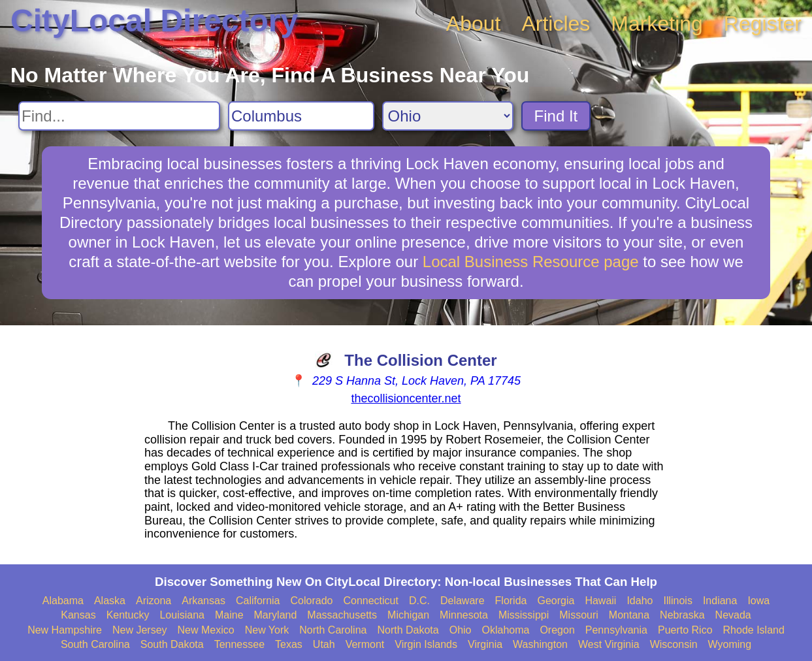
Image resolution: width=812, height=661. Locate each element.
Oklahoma (505, 630)
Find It (556, 116)
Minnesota (464, 615)
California (258, 601)
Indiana (720, 601)
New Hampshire (65, 630)
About (474, 24)
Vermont (365, 644)
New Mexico (206, 630)
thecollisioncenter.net (406, 398)
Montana (629, 615)
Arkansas (203, 601)
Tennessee (239, 644)
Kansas (78, 615)
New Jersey (140, 630)
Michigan (408, 615)
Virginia (485, 644)
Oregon (557, 630)
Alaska (110, 601)
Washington (540, 644)
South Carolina (95, 644)
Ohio (461, 630)
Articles (556, 24)
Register (763, 24)
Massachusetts (342, 615)
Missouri (579, 615)
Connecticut (371, 601)
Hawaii (600, 601)
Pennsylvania (616, 630)
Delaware (463, 601)
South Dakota (172, 644)
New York (267, 630)
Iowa (758, 601)
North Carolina (333, 630)
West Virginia (609, 644)
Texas (289, 644)
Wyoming (730, 644)
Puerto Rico (685, 630)
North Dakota (408, 630)
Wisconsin (674, 644)
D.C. (419, 601)
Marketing (657, 24)
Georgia (556, 601)
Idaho (640, 601)
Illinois (677, 601)
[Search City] (301, 116)
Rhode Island (754, 630)
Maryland (276, 615)
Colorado (312, 601)
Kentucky (128, 615)
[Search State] (448, 116)
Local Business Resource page (531, 262)
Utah (324, 644)
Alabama (63, 601)
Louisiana (182, 615)
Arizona (154, 601)
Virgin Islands (426, 644)
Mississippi (524, 615)
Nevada (733, 615)
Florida (511, 601)
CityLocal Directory (154, 21)
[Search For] (119, 116)
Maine (229, 615)
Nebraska (682, 615)
